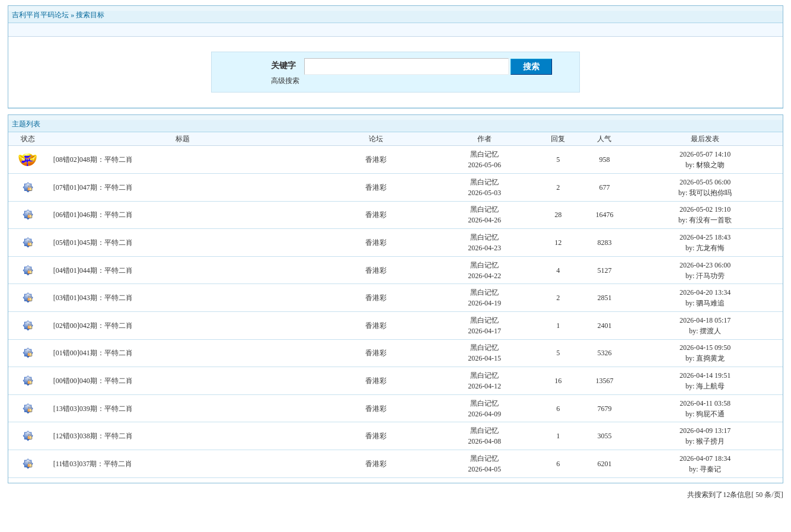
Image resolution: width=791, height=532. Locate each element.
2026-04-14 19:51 (705, 375)
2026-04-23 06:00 (705, 265)
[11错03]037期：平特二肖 (93, 464)
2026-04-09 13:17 (705, 431)
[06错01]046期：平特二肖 (93, 215)
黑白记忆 (484, 154)
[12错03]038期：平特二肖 (93, 436)
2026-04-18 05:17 (705, 320)
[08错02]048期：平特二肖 (93, 160)
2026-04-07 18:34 (705, 458)
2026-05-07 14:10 (705, 154)
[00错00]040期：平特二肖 (93, 381)
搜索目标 (90, 15)
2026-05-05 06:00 (705, 182)
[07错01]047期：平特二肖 (93, 187)
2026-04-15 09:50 (705, 348)
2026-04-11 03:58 (705, 403)
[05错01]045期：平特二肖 (93, 243)
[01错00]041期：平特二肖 (93, 353)
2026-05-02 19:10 (705, 209)
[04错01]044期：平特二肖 (93, 270)
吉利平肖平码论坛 (40, 15)
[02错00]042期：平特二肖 (93, 326)
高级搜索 (285, 81)
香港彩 (376, 160)
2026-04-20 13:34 (705, 292)
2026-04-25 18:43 (705, 237)
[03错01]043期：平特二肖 (93, 298)
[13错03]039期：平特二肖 (93, 409)
